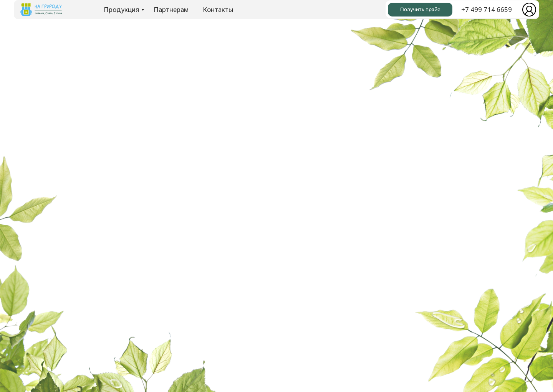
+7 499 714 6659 (487, 9)
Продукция (121, 9)
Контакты (218, 9)
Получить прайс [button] (420, 9)
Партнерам (171, 9)
